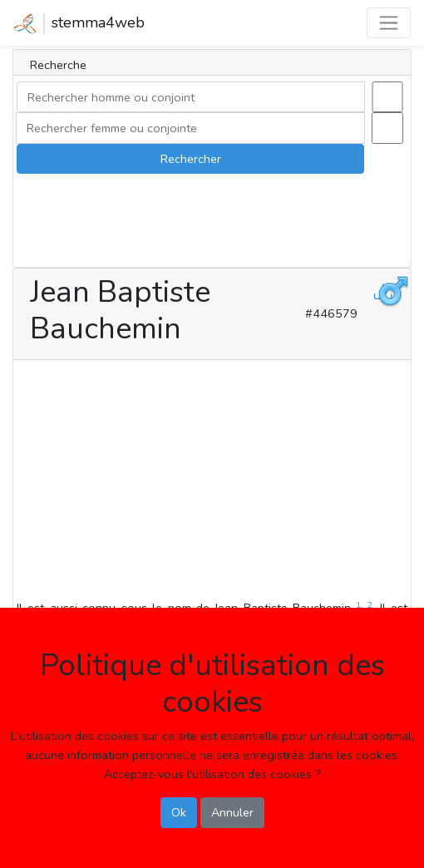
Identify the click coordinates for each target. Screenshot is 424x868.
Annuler (232, 812)
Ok (179, 812)
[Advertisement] (212, 482)
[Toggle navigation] (389, 23)
